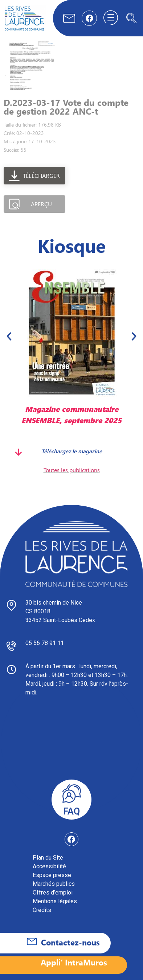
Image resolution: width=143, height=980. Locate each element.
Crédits (42, 910)
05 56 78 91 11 (45, 643)
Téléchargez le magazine (72, 451)
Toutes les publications (72, 470)
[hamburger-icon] (111, 18)
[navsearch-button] (131, 18)
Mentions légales (55, 901)
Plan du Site (48, 858)
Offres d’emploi (53, 893)
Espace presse (52, 875)
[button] (9, 336)
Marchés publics (54, 884)
